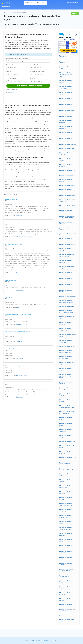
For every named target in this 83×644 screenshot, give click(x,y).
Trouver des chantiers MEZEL (68, 296)
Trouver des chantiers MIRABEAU (65, 401)
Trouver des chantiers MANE (68, 175)
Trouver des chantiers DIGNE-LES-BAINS (68, 62)
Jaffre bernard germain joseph (24, 237)
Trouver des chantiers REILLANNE (65, 166)
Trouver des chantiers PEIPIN (68, 196)
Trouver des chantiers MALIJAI (68, 144)
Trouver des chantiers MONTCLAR (65, 419)
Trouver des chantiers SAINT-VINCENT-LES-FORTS (67, 576)
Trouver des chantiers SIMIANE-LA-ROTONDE (65, 352)
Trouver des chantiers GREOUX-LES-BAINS (65, 139)
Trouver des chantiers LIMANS (68, 605)
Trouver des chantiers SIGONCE (65, 499)
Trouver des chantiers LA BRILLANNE (66, 249)
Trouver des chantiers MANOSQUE (65, 56)
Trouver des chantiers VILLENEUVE (65, 105)
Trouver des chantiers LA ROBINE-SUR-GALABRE (66, 528)
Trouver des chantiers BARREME (65, 395)
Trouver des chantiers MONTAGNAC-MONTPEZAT (66, 469)
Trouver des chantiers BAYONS (65, 582)
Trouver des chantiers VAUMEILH (65, 564)
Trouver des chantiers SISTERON (65, 68)
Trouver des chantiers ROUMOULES (65, 323)
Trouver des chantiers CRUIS (68, 346)
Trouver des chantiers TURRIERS (65, 425)
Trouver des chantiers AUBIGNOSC (65, 341)
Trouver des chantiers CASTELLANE (65, 154)
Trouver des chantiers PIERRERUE (65, 389)
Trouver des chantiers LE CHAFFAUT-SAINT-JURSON (66, 301)
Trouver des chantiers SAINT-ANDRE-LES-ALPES (67, 255)
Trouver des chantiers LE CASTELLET (66, 534)
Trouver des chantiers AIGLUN (68, 185)
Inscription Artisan (72, 3)
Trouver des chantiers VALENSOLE (65, 121)
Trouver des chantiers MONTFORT (65, 453)
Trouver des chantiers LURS (67, 441)
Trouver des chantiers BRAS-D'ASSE (67, 363)
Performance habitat (21, 376)
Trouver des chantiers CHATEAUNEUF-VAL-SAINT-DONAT (66, 376)
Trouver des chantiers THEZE (68, 615)
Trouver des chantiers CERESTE (65, 190)
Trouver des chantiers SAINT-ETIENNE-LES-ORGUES (67, 201)
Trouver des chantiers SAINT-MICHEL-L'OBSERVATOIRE (67, 217)
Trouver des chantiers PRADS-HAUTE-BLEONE (68, 610)
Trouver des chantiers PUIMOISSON (65, 285)
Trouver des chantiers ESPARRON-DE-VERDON (65, 504)
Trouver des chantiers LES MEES (67, 99)
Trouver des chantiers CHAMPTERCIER (65, 273)
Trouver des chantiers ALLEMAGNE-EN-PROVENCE (66, 407)
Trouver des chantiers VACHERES (65, 588)
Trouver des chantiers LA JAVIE (68, 458)
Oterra (18, 307)
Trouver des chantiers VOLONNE (65, 160)
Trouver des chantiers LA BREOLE (66, 540)
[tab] (28, 200)
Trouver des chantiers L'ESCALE (65, 180)
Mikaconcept (19, 290)
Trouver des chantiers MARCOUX (65, 383)
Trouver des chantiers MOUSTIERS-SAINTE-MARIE (66, 312)
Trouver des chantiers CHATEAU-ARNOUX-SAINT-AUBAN (66, 75)
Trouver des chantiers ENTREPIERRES (65, 487)
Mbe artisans (19, 358)
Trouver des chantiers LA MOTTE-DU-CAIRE (66, 357)
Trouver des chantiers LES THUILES (67, 447)
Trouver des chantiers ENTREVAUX (65, 261)
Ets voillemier (19, 341)
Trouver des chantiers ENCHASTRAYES (65, 430)
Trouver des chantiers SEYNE (68, 171)
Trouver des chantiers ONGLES (65, 558)
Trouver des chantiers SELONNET (65, 493)
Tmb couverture (20, 273)
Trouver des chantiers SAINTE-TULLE (68, 111)
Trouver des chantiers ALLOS (68, 306)
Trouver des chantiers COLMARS (65, 475)
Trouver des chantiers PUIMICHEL (65, 600)
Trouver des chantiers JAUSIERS (65, 211)
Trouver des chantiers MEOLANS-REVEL (65, 516)
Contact (57, 640)
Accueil (5, 13)
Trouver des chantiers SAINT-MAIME (67, 267)
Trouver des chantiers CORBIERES (65, 223)
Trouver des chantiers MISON (68, 234)
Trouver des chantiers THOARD (65, 291)
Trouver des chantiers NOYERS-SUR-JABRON (65, 463)
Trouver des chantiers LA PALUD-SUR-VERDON (66, 570)
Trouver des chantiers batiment (18, 13)
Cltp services (19, 397)
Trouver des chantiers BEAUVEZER (65, 594)
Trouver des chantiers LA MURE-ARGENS (66, 552)
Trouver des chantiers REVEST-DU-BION (68, 335)
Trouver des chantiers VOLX (68, 116)
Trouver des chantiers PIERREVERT (65, 93)
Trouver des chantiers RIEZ (67, 148)
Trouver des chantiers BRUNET (65, 522)
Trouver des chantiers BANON (68, 206)
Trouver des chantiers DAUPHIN (65, 279)
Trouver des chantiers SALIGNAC (65, 369)
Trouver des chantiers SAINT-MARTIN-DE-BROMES (67, 413)
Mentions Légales (47, 640)
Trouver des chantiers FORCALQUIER (65, 87)
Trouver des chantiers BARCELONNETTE (65, 127)
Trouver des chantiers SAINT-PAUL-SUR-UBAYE (67, 620)
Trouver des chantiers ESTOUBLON (65, 510)
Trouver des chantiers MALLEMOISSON (65, 239)
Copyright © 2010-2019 (28, 640)
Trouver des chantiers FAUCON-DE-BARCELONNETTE (67, 546)
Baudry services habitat (22, 324)
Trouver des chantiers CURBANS (65, 481)
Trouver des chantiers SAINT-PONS (67, 317)
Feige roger (19, 215)
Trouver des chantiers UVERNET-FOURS (65, 329)
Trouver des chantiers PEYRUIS (65, 133)
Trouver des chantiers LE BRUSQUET (66, 229)
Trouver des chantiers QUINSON (65, 436)
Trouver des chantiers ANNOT (68, 244)
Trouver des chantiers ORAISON (65, 81)
